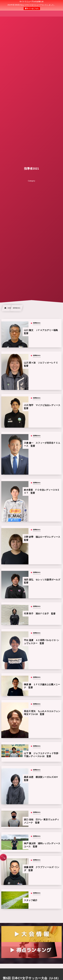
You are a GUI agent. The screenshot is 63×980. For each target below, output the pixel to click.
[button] (56, 3)
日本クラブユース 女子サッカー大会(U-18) (32, 5)
